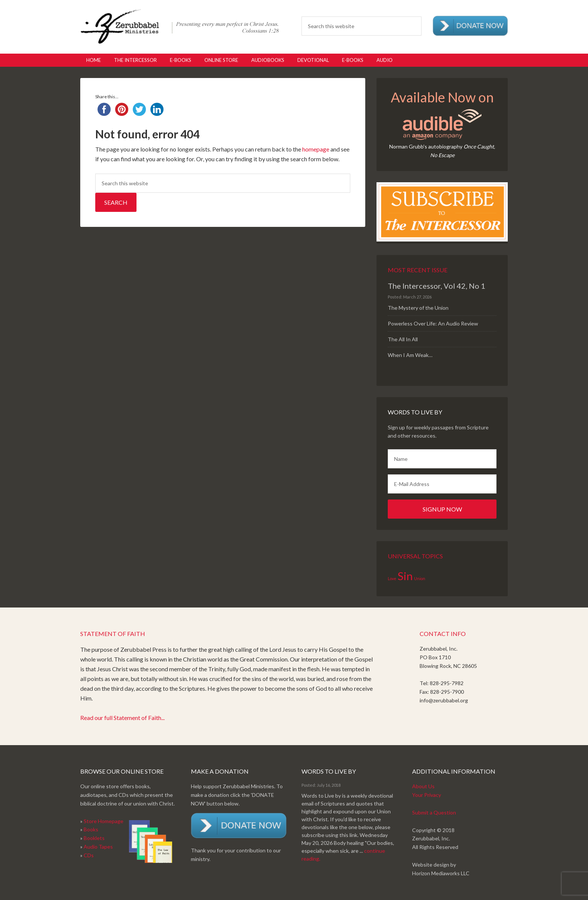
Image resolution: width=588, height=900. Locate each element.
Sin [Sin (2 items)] (405, 576)
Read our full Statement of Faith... (122, 718)
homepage (316, 149)
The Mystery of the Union (418, 308)
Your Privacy (427, 795)
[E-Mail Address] (442, 484)
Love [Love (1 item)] (392, 578)
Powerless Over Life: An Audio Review (433, 323)
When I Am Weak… (410, 355)
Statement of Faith (113, 634)
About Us (423, 786)
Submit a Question (434, 812)
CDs (89, 855)
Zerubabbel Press (180, 26)
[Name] (442, 459)
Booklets (94, 838)
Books (91, 829)
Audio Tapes (98, 847)
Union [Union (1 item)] (420, 578)
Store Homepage (103, 821)
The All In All (403, 339)
